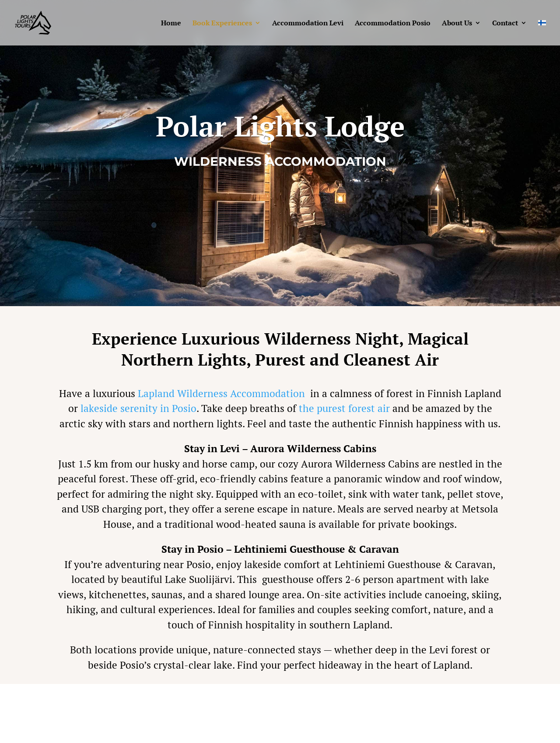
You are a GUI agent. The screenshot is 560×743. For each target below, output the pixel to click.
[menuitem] (542, 33)
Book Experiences (222, 24)
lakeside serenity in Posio (138, 408)
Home (171, 24)
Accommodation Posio (393, 24)
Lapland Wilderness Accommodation (221, 393)
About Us (457, 24)
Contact (505, 24)
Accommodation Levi (308, 24)
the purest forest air (344, 408)
